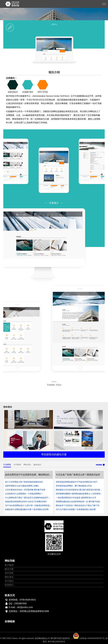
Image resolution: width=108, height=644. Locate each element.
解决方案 (9, 569)
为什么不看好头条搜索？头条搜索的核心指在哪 (76, 509)
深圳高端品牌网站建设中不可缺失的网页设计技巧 (77, 482)
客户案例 (9, 565)
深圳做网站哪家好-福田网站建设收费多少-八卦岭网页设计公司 (79, 494)
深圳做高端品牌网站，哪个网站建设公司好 (74, 486)
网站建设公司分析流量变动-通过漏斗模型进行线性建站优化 (79, 490)
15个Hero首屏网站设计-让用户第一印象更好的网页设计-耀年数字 (29, 505)
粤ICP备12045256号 (56, 642)
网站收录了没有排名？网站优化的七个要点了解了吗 (78, 505)
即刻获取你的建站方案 (54, 454)
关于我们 (9, 581)
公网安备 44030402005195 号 (89, 638)
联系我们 (9, 585)
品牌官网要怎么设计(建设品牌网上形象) (22, 486)
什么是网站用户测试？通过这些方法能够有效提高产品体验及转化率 (29, 498)
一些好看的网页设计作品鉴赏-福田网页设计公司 (76, 498)
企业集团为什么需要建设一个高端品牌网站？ (24, 494)
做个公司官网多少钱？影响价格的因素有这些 (24, 482)
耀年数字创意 (56, 638)
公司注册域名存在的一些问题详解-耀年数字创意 (25, 490)
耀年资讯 (9, 577)
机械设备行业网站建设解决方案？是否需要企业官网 (27, 509)
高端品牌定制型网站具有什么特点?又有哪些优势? (26, 502)
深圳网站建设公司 (42, 638)
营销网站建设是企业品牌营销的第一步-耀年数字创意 (78, 502)
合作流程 (9, 573)
